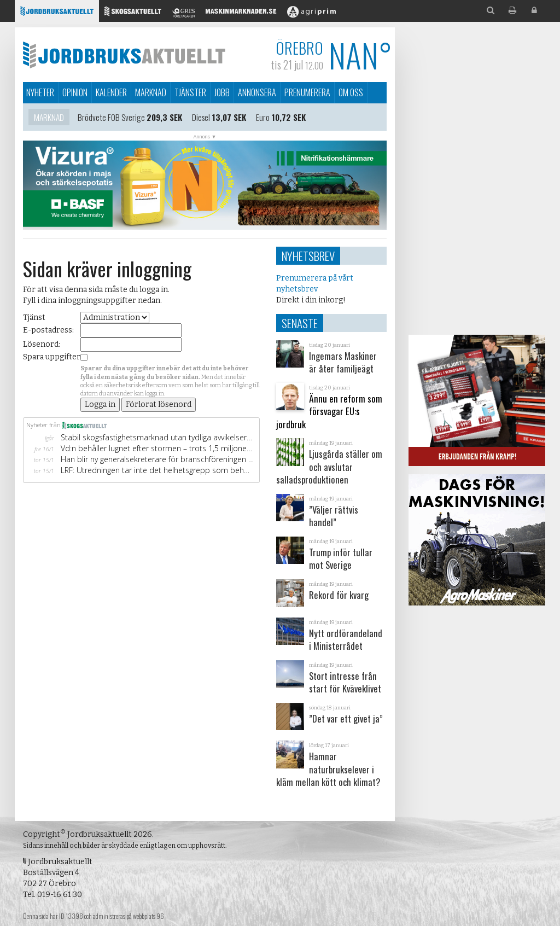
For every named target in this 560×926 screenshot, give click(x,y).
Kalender (111, 92)
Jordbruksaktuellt (124, 55)
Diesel (201, 119)
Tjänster (190, 92)
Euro (263, 119)
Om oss (351, 92)
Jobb (222, 92)
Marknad (151, 92)
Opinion (75, 92)
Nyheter (40, 92)
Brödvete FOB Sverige (111, 119)
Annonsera (257, 92)
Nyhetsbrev (308, 256)
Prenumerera (307, 92)
